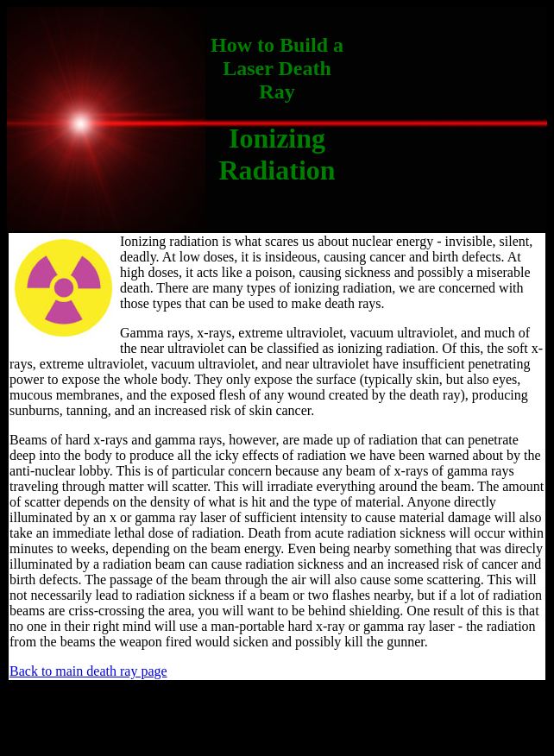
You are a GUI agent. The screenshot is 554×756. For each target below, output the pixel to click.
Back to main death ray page (88, 671)
